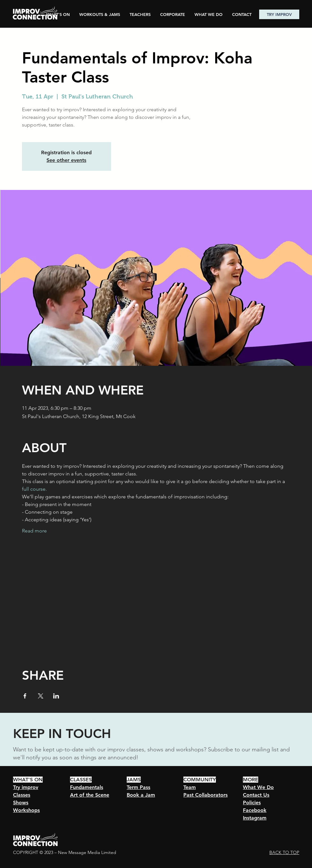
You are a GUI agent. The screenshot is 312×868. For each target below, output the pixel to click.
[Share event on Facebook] (25, 696)
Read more (34, 531)
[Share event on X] (41, 696)
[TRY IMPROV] (279, 14)
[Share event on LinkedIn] (56, 696)
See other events (66, 160)
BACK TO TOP (284, 852)
